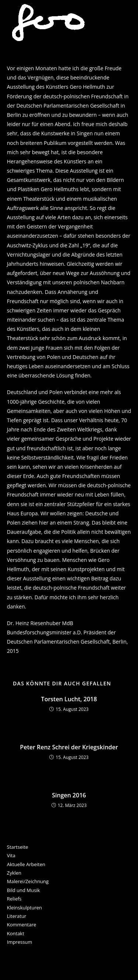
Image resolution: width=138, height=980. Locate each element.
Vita (11, 855)
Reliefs (14, 899)
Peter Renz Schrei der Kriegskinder (69, 747)
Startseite (18, 847)
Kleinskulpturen (24, 908)
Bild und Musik (24, 890)
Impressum (20, 942)
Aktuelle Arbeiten (26, 864)
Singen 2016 (69, 795)
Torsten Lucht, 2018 (69, 699)
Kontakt (16, 933)
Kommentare (22, 925)
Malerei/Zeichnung (28, 881)
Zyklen (14, 873)
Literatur (17, 916)
